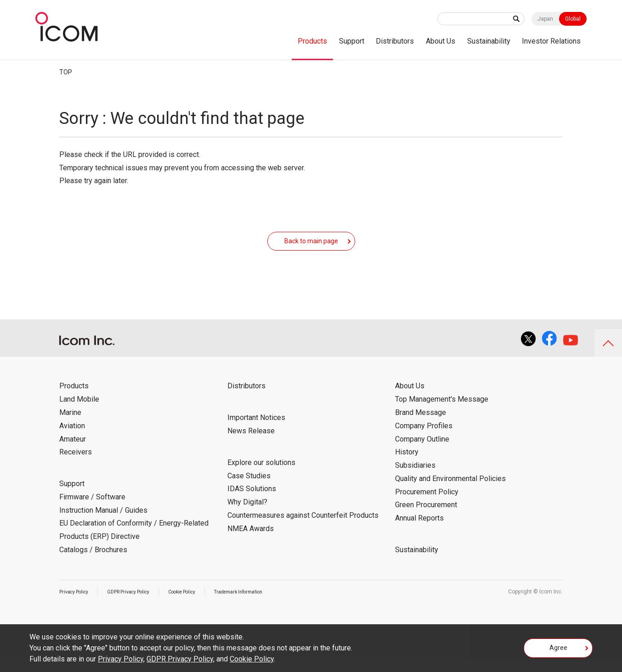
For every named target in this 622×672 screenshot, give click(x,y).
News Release (251, 445)
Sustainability (489, 41)
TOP (66, 72)
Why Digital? (247, 516)
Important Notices (256, 431)
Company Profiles (424, 440)
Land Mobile (79, 413)
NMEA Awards (251, 542)
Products (312, 41)
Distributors (395, 41)
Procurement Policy (427, 506)
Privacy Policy (77, 605)
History (407, 466)
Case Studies (249, 490)
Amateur (73, 453)
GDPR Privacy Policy (138, 605)
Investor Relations (551, 41)
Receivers (76, 466)
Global (573, 19)
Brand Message (421, 426)
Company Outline (422, 453)
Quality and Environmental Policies (450, 492)
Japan (545, 19)
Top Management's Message (442, 413)
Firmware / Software (92, 511)
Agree (558, 651)
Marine (70, 426)
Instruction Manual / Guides (103, 524)
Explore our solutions (261, 476)
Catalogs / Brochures (93, 563)
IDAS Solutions (252, 502)
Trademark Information (264, 605)
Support (352, 41)
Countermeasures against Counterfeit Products (303, 529)
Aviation (72, 440)
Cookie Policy (199, 605)
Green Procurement (426, 518)
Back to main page (311, 247)
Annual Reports (419, 532)
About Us (441, 41)
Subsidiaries (415, 479)
